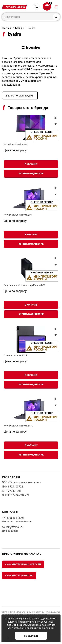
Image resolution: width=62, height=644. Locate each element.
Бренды (19, 28)
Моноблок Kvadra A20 (16, 144)
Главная (6, 28)
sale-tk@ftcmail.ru (13, 527)
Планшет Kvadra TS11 (15, 355)
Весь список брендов (20, 96)
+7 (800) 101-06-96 (36, 6)
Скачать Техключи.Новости (23, 564)
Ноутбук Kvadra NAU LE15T (18, 215)
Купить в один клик (31, 173)
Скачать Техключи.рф (19, 575)
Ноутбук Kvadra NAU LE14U (18, 426)
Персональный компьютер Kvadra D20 (24, 285)
